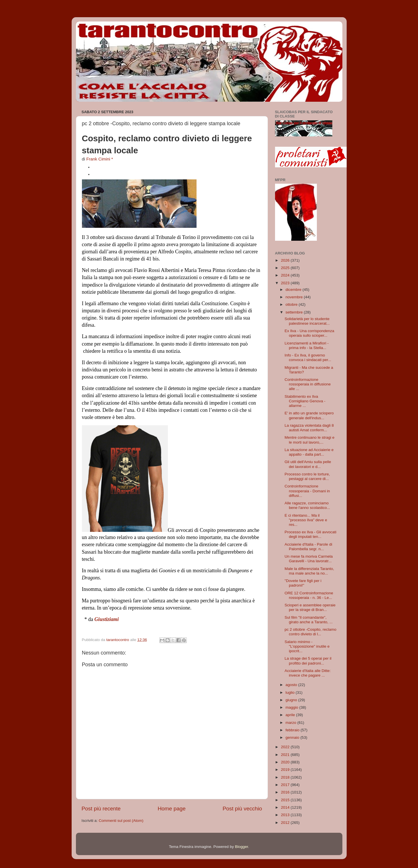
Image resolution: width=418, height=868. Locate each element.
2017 (286, 785)
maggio (293, 707)
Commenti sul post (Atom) (121, 821)
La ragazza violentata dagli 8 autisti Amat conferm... (309, 428)
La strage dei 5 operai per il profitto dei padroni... (308, 661)
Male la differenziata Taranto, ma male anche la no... (309, 571)
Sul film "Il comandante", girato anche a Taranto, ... (309, 620)
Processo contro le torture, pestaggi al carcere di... (307, 476)
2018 (286, 777)
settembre (295, 312)
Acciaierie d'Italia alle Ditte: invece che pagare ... (308, 673)
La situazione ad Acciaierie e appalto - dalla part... (309, 452)
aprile (291, 715)
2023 (286, 283)
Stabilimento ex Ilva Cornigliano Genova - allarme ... (305, 401)
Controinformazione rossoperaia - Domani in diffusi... (307, 491)
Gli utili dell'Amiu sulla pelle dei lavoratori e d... (308, 464)
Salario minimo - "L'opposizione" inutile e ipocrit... (307, 646)
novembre (295, 297)
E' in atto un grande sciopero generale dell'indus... (309, 415)
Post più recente (101, 809)
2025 (286, 268)
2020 (286, 762)
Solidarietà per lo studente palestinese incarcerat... (307, 321)
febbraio (293, 730)
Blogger (242, 847)
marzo (292, 723)
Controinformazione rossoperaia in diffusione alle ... (308, 384)
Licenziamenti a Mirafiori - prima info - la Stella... (307, 345)
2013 (286, 815)
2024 (286, 275)
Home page (172, 809)
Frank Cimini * (100, 159)
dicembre (294, 290)
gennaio (293, 737)
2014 (286, 807)
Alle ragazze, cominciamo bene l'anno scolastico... (307, 505)
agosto (292, 685)
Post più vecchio (242, 809)
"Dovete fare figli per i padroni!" (303, 583)
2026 (286, 260)
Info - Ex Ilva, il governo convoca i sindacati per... (308, 357)
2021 (286, 755)
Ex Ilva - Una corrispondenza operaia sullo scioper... (309, 333)
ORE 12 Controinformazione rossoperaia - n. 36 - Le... (309, 595)
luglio (291, 692)
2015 (286, 800)
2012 (286, 823)
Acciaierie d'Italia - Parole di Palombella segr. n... (308, 547)
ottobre (292, 304)
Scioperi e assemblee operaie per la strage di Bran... (310, 607)
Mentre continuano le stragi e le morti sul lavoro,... (309, 440)
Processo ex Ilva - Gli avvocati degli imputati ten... (310, 534)
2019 (286, 770)
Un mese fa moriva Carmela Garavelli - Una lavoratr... (309, 559)
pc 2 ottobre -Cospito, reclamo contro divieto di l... (310, 632)
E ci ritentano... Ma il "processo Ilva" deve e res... (306, 520)
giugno (292, 700)
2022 (286, 747)
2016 (286, 792)
